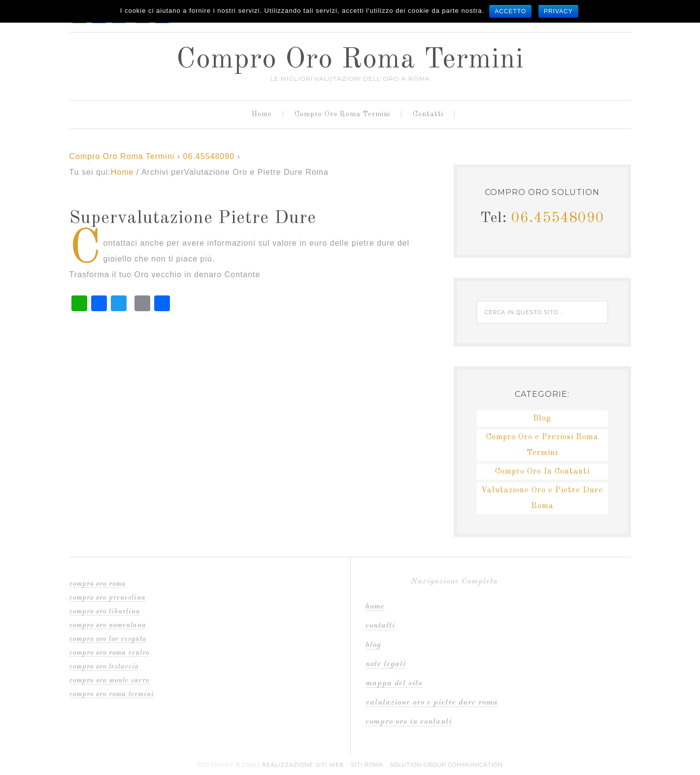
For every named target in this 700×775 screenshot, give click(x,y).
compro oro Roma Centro (109, 653)
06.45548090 (209, 156)
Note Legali (386, 664)
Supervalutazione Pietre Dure (193, 219)
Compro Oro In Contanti (542, 472)
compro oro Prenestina (108, 598)
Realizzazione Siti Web (303, 765)
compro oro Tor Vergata (108, 639)
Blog (542, 419)
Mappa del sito (394, 683)
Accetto (510, 11)
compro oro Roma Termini (112, 694)
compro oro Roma (98, 584)
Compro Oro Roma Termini (350, 60)
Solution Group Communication (446, 765)
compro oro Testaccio (104, 667)
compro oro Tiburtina (105, 612)
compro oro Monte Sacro (109, 680)
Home (375, 607)
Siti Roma (367, 765)
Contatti (380, 626)
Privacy (558, 11)
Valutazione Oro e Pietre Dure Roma (432, 703)
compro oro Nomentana (108, 625)
